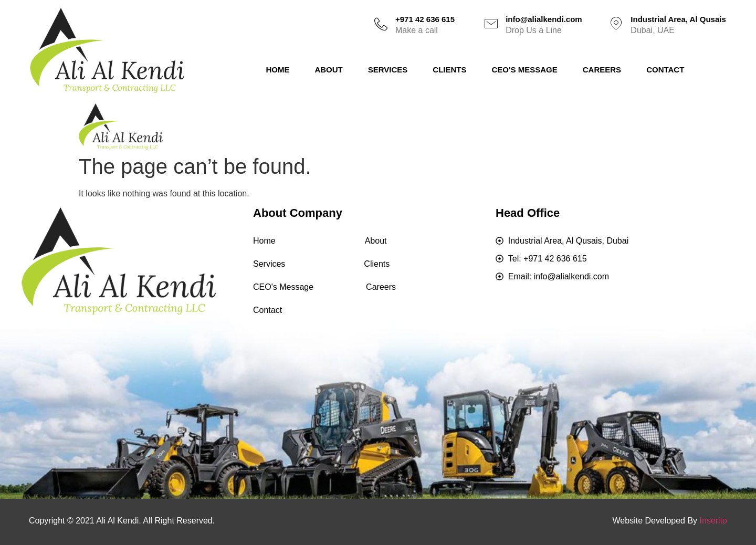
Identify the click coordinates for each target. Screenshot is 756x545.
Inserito (713, 521)
